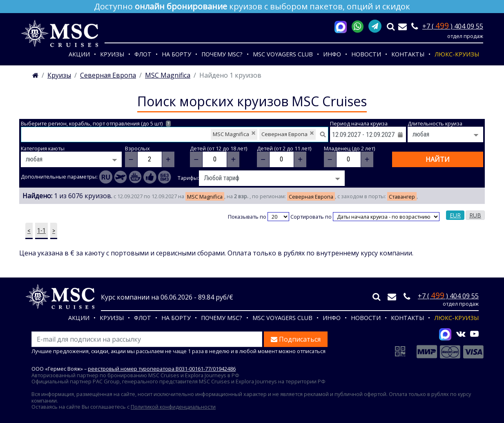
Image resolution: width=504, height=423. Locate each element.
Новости (366, 54)
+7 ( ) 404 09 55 (453, 26)
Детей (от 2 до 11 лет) (284, 149)
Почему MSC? (222, 54)
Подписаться (296, 339)
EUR (455, 215)
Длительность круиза (435, 124)
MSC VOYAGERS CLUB (283, 54)
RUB (475, 215)
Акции (79, 54)
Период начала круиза (359, 124)
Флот (143, 54)
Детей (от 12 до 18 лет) (219, 149)
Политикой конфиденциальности (173, 407)
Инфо (332, 54)
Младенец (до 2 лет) (349, 149)
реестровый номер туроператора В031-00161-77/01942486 (162, 369)
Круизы (112, 54)
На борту (176, 54)
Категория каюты (43, 149)
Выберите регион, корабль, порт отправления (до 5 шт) (96, 124)
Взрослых (137, 149)
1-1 (41, 231)
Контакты (408, 54)
